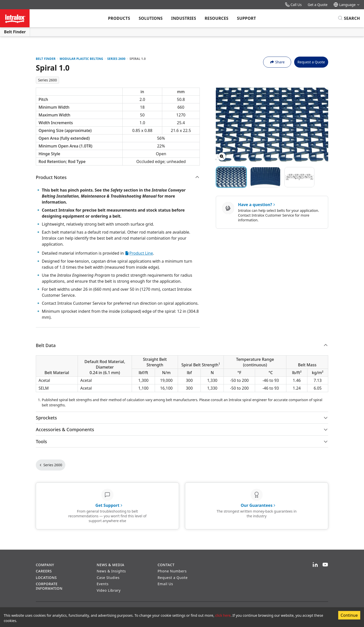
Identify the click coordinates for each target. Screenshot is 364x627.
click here (223, 615)
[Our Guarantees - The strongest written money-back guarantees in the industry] (257, 506)
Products (119, 18)
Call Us (293, 5)
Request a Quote (311, 62)
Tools (182, 441)
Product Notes (118, 177)
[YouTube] (325, 565)
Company (45, 565)
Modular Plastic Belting (81, 59)
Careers (44, 571)
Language (347, 5)
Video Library (109, 590)
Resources (216, 18)
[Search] (349, 18)
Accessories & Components (182, 429)
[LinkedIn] (315, 565)
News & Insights (111, 571)
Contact (166, 565)
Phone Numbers (172, 571)
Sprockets (182, 418)
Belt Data (182, 345)
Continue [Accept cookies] (349, 615)
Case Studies (108, 578)
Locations (46, 578)
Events (103, 584)
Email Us (165, 584)
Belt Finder (15, 32)
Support (247, 18)
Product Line (139, 253)
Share (277, 62)
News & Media (111, 565)
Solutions (151, 18)
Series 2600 (116, 59)
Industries (184, 18)
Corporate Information (49, 586)
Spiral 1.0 (138, 59)
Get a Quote (318, 5)
